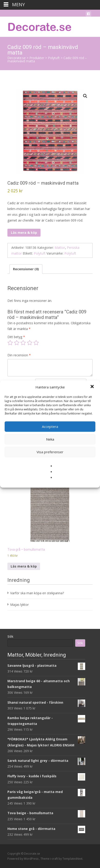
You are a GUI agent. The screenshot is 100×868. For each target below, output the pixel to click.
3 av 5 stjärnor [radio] (23, 343)
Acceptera (50, 426)
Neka (50, 439)
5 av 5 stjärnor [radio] (36, 343)
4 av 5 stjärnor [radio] (30, 343)
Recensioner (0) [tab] (26, 269)
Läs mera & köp (24, 233)
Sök (10, 636)
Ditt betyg (16, 337)
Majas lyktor (19, 605)
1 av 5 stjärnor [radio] (10, 343)
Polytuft (40, 253)
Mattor (60, 248)
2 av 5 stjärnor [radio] (17, 343)
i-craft (54, 859)
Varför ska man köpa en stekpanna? (37, 593)
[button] (93, 387)
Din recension (19, 355)
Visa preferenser (50, 452)
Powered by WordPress (23, 859)
